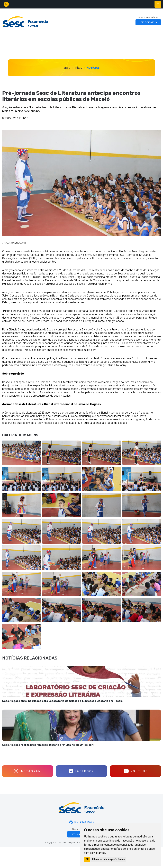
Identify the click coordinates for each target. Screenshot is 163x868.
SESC (67, 68)
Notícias (93, 68)
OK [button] (87, 859)
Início (79, 68)
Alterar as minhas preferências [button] (108, 859)
